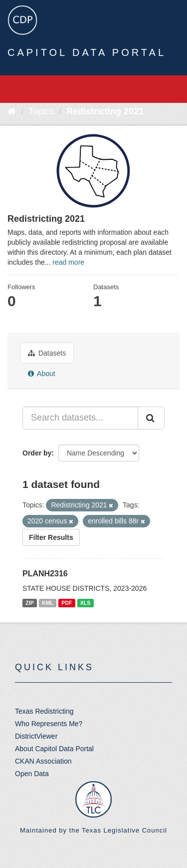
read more (68, 262)
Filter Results (51, 537)
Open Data (32, 774)
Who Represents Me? (49, 724)
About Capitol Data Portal (54, 749)
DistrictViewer (36, 736)
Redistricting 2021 (105, 111)
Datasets (47, 353)
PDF (67, 603)
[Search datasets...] (80, 418)
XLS (85, 603)
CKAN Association (43, 761)
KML (48, 603)
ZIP (29, 603)
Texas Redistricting (44, 711)
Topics (41, 111)
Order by (37, 453)
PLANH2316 (45, 574)
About (42, 374)
